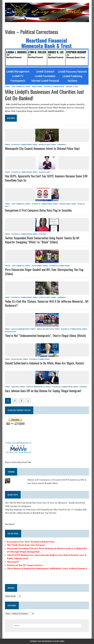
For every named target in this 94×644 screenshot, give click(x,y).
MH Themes (61, 641)
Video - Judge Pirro (33, 266)
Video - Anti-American (14, 87)
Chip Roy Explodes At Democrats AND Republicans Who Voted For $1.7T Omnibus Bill (45, 510)
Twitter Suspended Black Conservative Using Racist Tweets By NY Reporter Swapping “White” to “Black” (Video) (42, 240)
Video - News (31, 87)
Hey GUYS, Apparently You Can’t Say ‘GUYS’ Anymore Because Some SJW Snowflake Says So (46, 178)
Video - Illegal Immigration (17, 329)
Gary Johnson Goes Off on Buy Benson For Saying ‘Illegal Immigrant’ (43, 391)
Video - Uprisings (58, 145)
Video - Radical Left (41, 145)
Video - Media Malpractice (42, 329)
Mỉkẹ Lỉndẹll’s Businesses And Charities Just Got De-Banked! (44, 95)
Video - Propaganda (61, 204)
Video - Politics (39, 234)
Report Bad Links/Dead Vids (18, 462)
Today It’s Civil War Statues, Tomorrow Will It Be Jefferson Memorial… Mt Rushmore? (46, 303)
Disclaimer (10, 524)
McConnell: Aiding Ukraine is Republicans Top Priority (30, 513)
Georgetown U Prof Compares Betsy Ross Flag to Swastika (38, 210)
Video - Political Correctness (50, 87)
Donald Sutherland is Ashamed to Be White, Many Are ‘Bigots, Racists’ (44, 363)
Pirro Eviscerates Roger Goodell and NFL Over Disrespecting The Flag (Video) (44, 272)
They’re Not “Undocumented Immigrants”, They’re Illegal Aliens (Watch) (45, 336)
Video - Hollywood (13, 359)
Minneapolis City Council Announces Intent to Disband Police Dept (42, 149)
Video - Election (12, 387)
